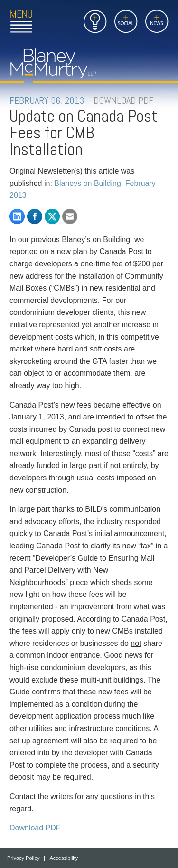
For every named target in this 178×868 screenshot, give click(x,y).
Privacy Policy (23, 858)
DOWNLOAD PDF (123, 100)
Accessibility (64, 858)
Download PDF (35, 828)
